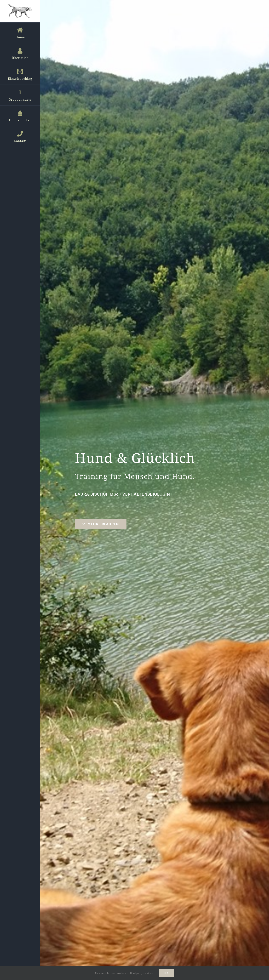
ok (167, 973)
